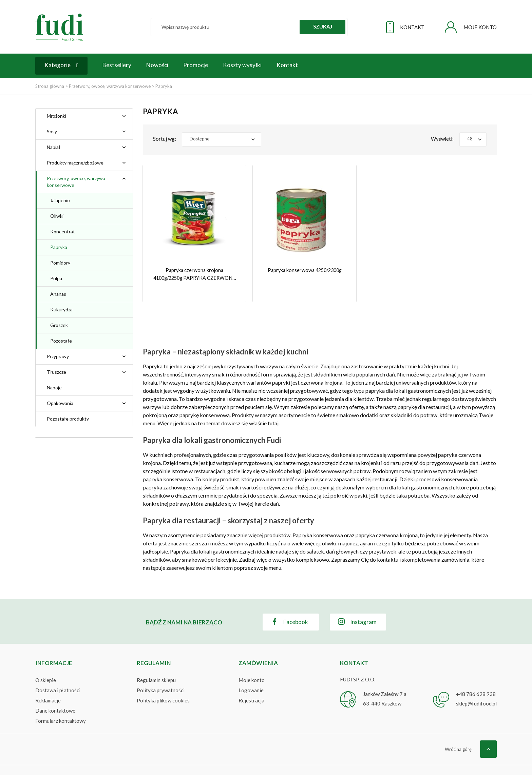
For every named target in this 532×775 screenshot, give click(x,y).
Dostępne (199, 139)
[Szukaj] (249, 27)
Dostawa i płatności (58, 675)
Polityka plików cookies (163, 685)
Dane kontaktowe (55, 695)
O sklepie (46, 664)
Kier (61, 474)
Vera (61, 484)
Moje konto (252, 664)
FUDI (84, 761)
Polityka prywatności (161, 675)
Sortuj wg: (165, 139)
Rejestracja (251, 685)
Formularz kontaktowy (61, 705)
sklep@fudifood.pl (476, 688)
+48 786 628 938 (476, 678)
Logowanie (251, 675)
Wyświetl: (442, 139)
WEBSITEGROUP (477, 761)
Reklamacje (48, 685)
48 (470, 139)
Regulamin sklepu (156, 664)
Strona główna (50, 86)
